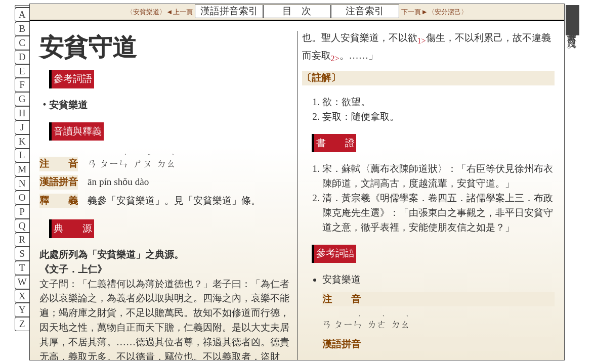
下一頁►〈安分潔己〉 (434, 12)
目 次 (297, 11)
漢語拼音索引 (229, 11)
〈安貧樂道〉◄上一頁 (159, 12)
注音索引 (365, 11)
